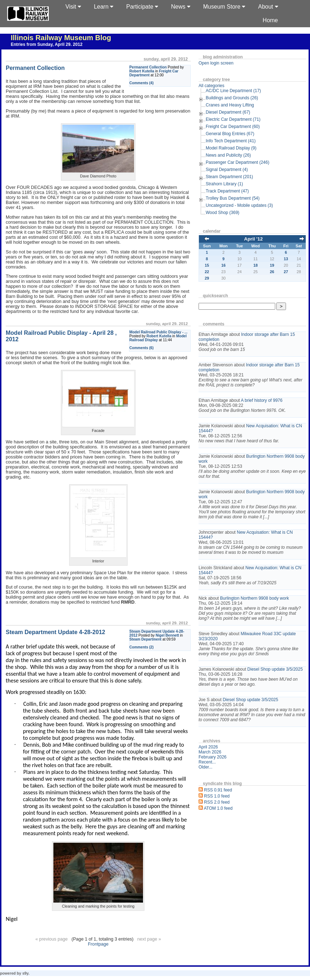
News (180, 7)
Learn (104, 7)
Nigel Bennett (167, 635)
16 (224, 265)
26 (272, 272)
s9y (25, 973)
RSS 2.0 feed (217, 802)
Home (270, 20)
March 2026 (210, 752)
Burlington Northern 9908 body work (254, 598)
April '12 (253, 239)
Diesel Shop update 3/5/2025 (275, 669)
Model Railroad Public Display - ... (158, 332)
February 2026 (213, 757)
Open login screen (216, 63)
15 (207, 265)
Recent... (207, 762)
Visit (73, 7)
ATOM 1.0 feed (218, 808)
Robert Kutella (142, 71)
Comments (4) (142, 83)
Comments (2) (142, 647)
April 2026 (208, 747)
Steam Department (145, 639)
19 (272, 265)
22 (207, 272)
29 (207, 278)
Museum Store (224, 7)
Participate (142, 7)
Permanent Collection (148, 67)
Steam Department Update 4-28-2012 (55, 632)
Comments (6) (142, 348)
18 (256, 265)
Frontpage (98, 944)
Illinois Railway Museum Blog (61, 38)
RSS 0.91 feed (218, 790)
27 (286, 272)
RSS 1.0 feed (217, 796)
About (268, 7)
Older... (206, 767)
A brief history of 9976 (262, 400)
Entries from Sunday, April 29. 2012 (47, 44)
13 (286, 259)
